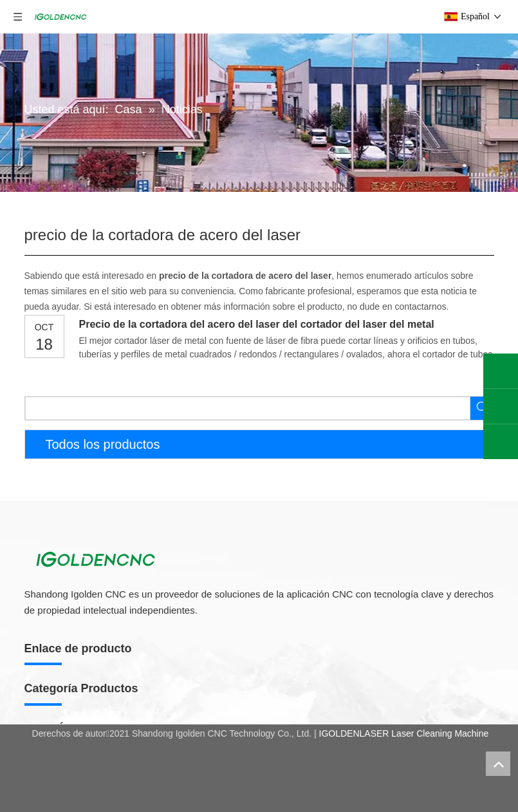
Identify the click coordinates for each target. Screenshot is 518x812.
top (498, 764)
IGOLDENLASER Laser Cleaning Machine (404, 733)
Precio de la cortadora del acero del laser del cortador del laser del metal (257, 324)
